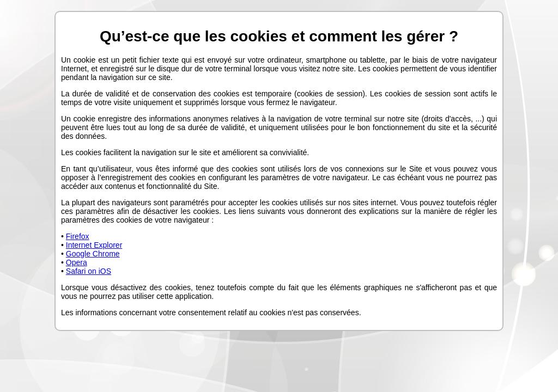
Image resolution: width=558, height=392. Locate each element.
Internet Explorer (94, 245)
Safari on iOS (89, 271)
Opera (77, 262)
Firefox (78, 236)
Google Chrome (93, 254)
